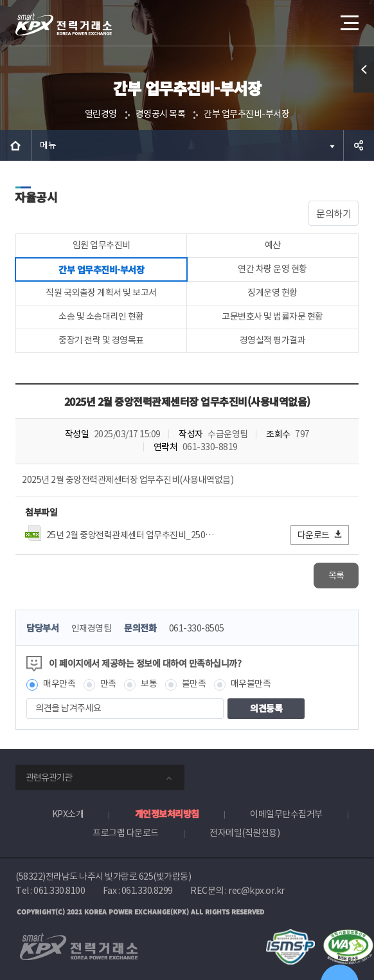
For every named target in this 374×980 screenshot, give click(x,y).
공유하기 (359, 145)
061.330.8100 (59, 891)
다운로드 (320, 535)
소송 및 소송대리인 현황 (101, 316)
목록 (336, 576)
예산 (273, 245)
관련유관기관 (49, 777)
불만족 (194, 684)
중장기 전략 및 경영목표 (101, 340)
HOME (15, 145)
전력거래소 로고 (64, 24)
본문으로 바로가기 (0, 0)
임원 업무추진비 (102, 245)
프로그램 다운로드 (126, 833)
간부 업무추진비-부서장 (246, 114)
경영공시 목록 (161, 114)
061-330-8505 (197, 628)
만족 (108, 684)
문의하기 (334, 214)
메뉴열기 (348, 18)
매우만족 (59, 684)
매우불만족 (251, 684)
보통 (149, 684)
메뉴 (48, 145)
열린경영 (101, 114)
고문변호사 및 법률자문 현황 (272, 316)
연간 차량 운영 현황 (272, 269)
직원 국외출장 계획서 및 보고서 (101, 293)
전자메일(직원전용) (245, 833)
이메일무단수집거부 (286, 814)
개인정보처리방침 (167, 813)
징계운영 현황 (272, 293)
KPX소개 (68, 814)
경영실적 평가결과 (273, 340)
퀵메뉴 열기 (364, 92)
